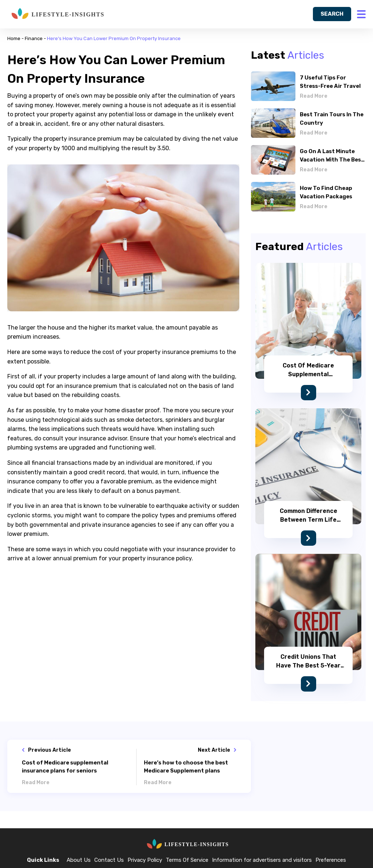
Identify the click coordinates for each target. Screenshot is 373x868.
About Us (79, 860)
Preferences (331, 860)
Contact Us (109, 860)
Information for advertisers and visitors (262, 860)
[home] (57, 14)
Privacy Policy (145, 860)
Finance (34, 38)
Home (14, 38)
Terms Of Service (187, 860)
